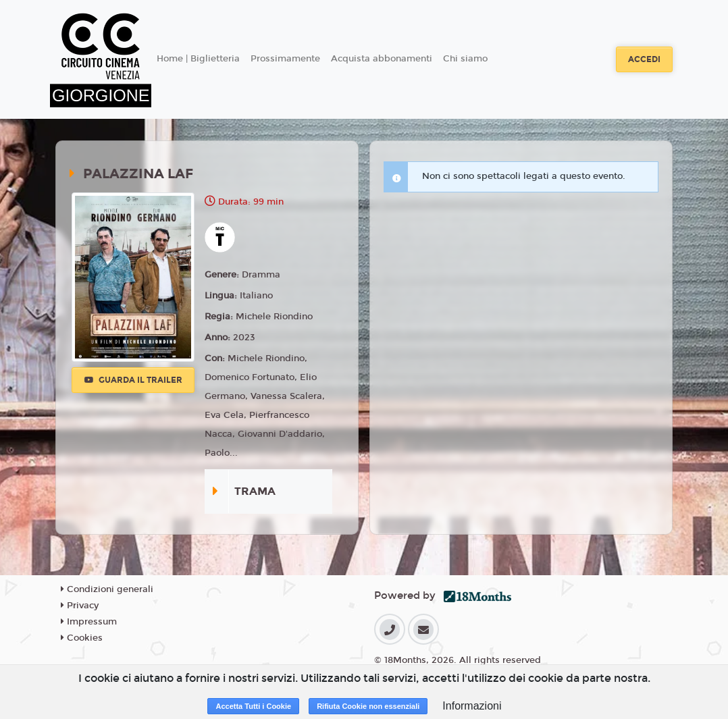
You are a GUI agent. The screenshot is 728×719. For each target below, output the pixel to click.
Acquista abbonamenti (382, 59)
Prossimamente (285, 59)
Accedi (644, 59)
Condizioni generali (107, 589)
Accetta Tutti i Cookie (253, 706)
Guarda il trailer (133, 380)
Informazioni (472, 706)
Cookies (82, 638)
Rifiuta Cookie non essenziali (368, 706)
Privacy (80, 606)
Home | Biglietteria (198, 59)
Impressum (89, 622)
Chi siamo (465, 59)
